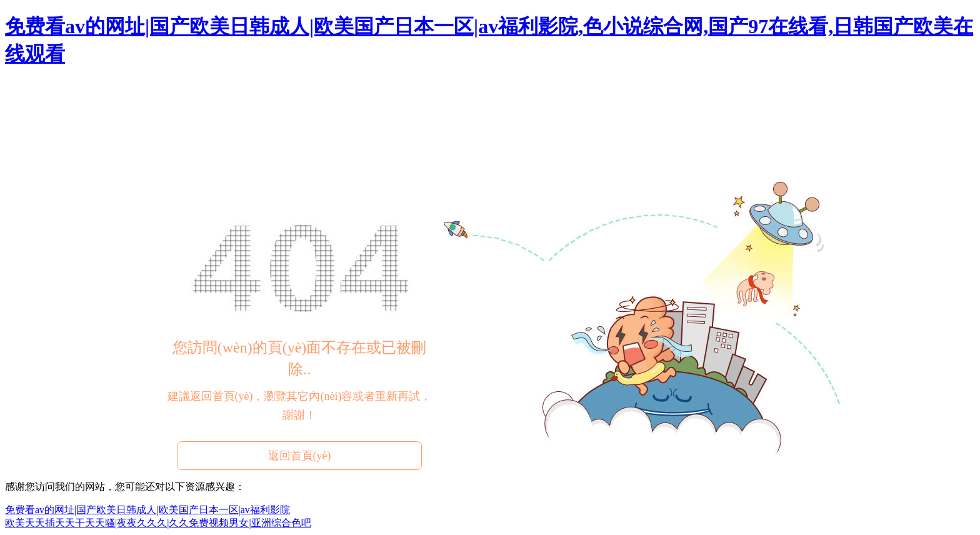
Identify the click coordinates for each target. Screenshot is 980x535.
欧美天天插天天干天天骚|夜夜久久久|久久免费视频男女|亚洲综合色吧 (158, 523)
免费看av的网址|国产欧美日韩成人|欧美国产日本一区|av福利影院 (147, 510)
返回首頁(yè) (300, 456)
